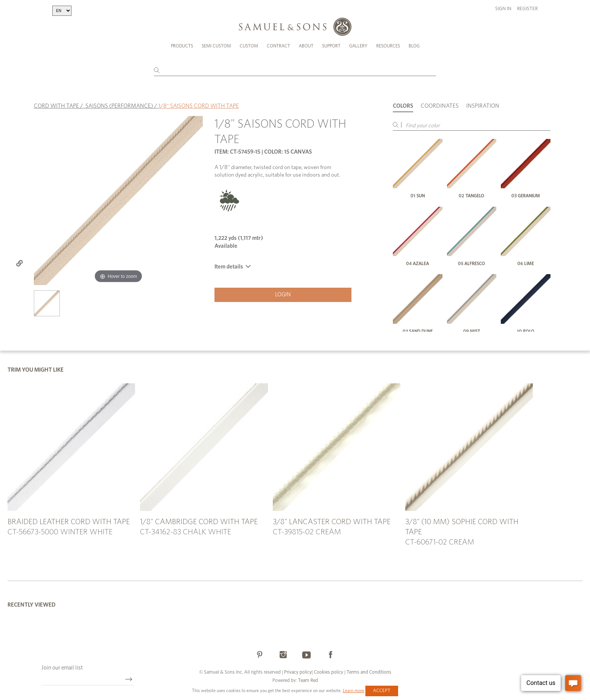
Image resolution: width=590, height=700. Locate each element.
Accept (382, 691)
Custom (249, 46)
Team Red (308, 681)
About (306, 46)
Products (182, 46)
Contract (278, 46)
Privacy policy (298, 672)
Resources (388, 46)
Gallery (358, 46)
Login (283, 295)
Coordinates (440, 106)
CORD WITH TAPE (56, 106)
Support (331, 46)
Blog (414, 46)
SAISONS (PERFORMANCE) (119, 106)
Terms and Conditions (368, 672)
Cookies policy (328, 672)
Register (527, 9)
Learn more (354, 691)
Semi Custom (216, 46)
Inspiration (483, 106)
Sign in (503, 9)
